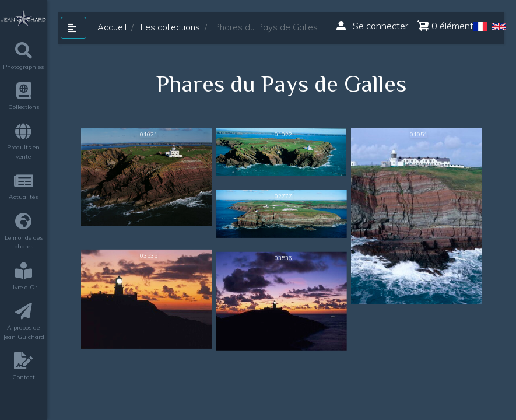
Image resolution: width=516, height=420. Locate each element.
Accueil (112, 27)
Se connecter (372, 26)
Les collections (170, 27)
